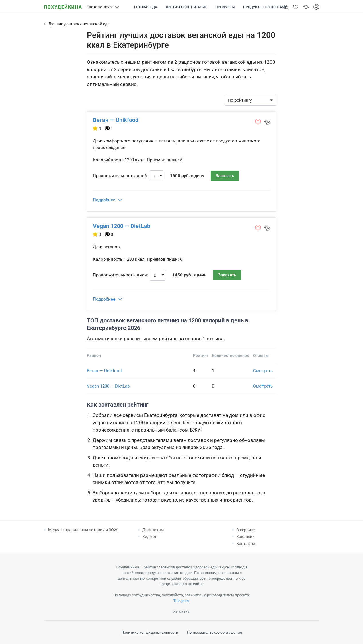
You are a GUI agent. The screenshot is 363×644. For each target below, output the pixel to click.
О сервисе (246, 530)
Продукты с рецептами (265, 7)
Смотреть (263, 371)
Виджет (149, 537)
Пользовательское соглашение (214, 632)
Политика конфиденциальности (150, 632)
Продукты (225, 7)
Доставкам (153, 530)
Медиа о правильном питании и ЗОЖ (83, 530)
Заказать (225, 176)
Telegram (181, 601)
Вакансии (245, 537)
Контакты (246, 544)
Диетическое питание (186, 7)
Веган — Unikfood (116, 120)
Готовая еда (146, 7)
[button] (296, 7)
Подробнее (104, 200)
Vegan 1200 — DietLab (122, 226)
